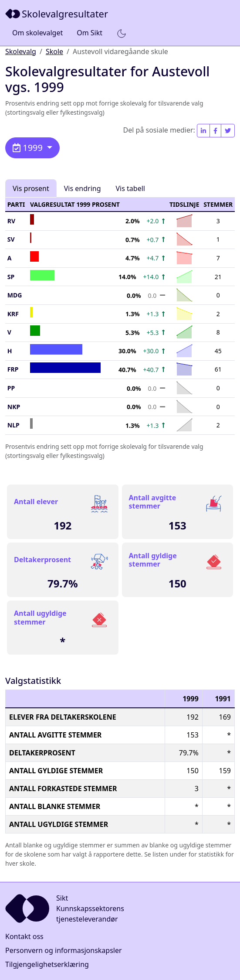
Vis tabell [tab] (130, 188)
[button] (122, 33)
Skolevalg (21, 51)
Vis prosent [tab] (31, 188)
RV (11, 221)
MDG (15, 295)
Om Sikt (90, 33)
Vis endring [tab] (83, 188)
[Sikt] (57, 14)
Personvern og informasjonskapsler (64, 950)
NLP (14, 425)
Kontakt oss (24, 936)
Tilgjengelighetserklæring (47, 964)
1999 (29, 148)
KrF (13, 314)
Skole (54, 51)
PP (11, 388)
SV (11, 239)
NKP (14, 407)
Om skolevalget (37, 33)
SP (11, 277)
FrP (13, 369)
